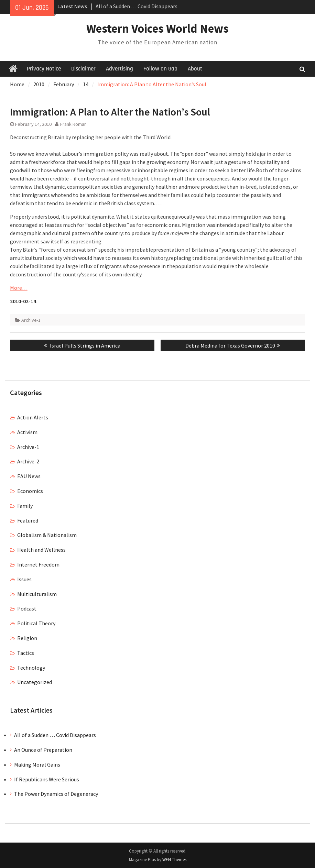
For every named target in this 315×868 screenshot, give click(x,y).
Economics (30, 491)
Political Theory (36, 623)
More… (19, 288)
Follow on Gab (160, 69)
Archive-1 (31, 320)
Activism (27, 432)
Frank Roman (73, 124)
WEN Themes (174, 860)
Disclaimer (83, 69)
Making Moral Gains (37, 765)
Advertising (120, 69)
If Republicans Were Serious (47, 779)
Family (25, 506)
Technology (31, 668)
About (195, 69)
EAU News (29, 476)
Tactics (26, 653)
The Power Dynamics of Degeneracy (56, 794)
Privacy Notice (44, 69)
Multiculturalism (37, 594)
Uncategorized (35, 682)
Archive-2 (28, 461)
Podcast (27, 608)
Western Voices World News (157, 29)
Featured (28, 520)
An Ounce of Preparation (43, 750)
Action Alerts (33, 417)
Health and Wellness (41, 550)
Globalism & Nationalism (47, 535)
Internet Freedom (38, 564)
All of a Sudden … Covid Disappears (137, 6)
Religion (27, 638)
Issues (24, 579)
